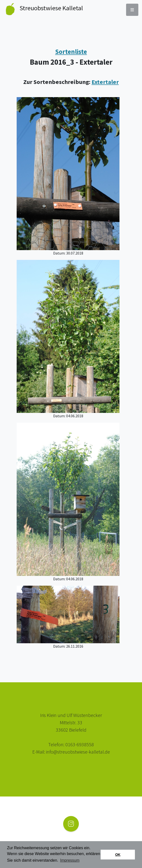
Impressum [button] (70, 860)
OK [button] (118, 855)
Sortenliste (71, 52)
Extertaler (105, 82)
